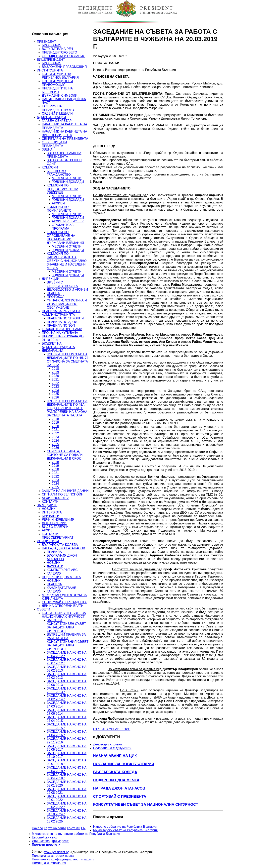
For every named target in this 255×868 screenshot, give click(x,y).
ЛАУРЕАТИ (55, 566)
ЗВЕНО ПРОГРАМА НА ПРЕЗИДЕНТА (64, 155)
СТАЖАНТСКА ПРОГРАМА (63, 227)
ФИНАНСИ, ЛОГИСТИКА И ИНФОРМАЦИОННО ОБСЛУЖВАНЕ (67, 304)
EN (83, 828)
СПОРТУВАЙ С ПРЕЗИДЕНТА (64, 602)
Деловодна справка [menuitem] (107, 744)
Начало (37, 828)
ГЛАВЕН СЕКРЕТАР (57, 121)
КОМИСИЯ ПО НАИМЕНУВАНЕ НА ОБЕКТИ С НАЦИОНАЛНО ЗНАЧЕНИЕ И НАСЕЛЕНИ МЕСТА (67, 261)
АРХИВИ (58, 203)
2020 (55, 376)
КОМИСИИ (50, 167)
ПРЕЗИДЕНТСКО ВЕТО (59, 52)
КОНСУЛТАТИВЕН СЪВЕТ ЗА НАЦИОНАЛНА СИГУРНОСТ (64, 615)
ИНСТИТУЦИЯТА (50, 70)
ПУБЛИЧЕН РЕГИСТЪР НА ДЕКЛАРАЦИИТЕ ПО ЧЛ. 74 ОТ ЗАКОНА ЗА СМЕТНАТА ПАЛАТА (68, 360)
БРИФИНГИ (51, 516)
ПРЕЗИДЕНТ (47, 42)
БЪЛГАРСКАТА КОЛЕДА (60, 545)
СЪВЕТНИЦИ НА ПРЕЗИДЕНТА (55, 144)
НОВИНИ (49, 509)
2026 (55, 397)
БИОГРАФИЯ (52, 45)
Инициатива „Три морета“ (51, 841)
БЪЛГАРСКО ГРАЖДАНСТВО (59, 173)
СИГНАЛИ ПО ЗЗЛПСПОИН (63, 494)
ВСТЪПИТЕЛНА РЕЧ (57, 49)
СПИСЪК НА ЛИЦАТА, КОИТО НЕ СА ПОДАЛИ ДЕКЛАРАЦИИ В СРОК (65, 455)
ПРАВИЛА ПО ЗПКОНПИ (65, 318)
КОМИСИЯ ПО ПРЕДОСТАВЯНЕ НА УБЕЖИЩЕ (63, 189)
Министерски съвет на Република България (125, 830)
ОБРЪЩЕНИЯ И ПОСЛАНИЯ (64, 56)
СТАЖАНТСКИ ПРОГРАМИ (62, 329)
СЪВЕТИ (43, 609)
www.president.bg (57, 852)
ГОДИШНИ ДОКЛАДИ (68, 182)
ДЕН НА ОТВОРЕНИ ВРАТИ (63, 606)
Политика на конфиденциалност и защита (63, 859)
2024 (55, 390)
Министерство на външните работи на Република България (76, 834)
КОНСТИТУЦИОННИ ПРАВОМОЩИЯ (57, 83)
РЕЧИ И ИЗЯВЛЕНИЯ (58, 520)
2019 (55, 372)
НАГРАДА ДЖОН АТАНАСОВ (63, 548)
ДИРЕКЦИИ (51, 279)
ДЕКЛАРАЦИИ (52, 351)
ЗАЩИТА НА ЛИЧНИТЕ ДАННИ (65, 491)
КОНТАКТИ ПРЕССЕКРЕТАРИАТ (58, 536)
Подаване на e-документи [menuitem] (112, 748)
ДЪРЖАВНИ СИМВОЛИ (60, 96)
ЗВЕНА (47, 149)
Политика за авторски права (53, 856)
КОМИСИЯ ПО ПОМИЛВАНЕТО (59, 209)
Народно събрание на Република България (125, 827)
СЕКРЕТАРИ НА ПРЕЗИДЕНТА (65, 139)
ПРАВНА (53, 293)
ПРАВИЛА (54, 552)
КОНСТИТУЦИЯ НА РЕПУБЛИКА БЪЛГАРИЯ (60, 76)
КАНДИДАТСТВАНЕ (62, 588)
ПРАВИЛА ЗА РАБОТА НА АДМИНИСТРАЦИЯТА (61, 313)
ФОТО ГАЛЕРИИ (54, 523)
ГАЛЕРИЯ (54, 573)
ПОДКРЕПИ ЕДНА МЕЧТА (61, 577)
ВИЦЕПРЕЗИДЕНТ (51, 60)
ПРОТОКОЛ (56, 297)
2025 (55, 394)
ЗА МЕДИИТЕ (47, 505)
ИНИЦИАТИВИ (48, 541)
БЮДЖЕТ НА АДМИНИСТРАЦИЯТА (58, 345)
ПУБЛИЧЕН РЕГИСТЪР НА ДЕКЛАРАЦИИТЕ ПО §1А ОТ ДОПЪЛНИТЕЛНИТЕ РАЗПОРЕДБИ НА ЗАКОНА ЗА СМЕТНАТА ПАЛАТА (67, 408)
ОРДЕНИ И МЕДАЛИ (57, 113)
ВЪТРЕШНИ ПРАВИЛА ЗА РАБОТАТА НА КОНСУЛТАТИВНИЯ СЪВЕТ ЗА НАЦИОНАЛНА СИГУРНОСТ (68, 642)
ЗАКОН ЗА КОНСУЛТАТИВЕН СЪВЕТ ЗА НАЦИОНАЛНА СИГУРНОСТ (66, 626)
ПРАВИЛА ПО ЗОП (61, 325)
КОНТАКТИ (50, 502)
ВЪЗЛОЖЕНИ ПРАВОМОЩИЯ (64, 67)
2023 (55, 387)
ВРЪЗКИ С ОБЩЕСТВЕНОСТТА (62, 284)
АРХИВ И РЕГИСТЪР (68, 221)
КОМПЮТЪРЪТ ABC (62, 570)
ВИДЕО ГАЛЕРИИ (55, 527)
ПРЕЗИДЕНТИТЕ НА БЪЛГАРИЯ (57, 90)
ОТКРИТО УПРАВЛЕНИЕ (112, 729)
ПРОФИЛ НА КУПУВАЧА (60, 333)
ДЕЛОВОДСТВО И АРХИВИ (67, 290)
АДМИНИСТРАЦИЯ (51, 117)
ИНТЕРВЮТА (52, 512)
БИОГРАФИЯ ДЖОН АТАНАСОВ (62, 557)
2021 (55, 379)
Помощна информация (49, 863)
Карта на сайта (55, 828)
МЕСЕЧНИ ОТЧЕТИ (67, 178)
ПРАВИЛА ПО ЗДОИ (62, 322)
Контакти (74, 828)
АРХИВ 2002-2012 (55, 498)
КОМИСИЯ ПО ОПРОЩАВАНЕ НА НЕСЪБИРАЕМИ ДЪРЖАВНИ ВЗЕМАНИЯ (65, 237)
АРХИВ (47, 530)
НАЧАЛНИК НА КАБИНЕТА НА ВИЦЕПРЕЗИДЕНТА (64, 133)
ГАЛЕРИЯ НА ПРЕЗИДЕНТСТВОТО (58, 108)
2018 (55, 369)
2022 (55, 383)
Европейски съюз (45, 837)
